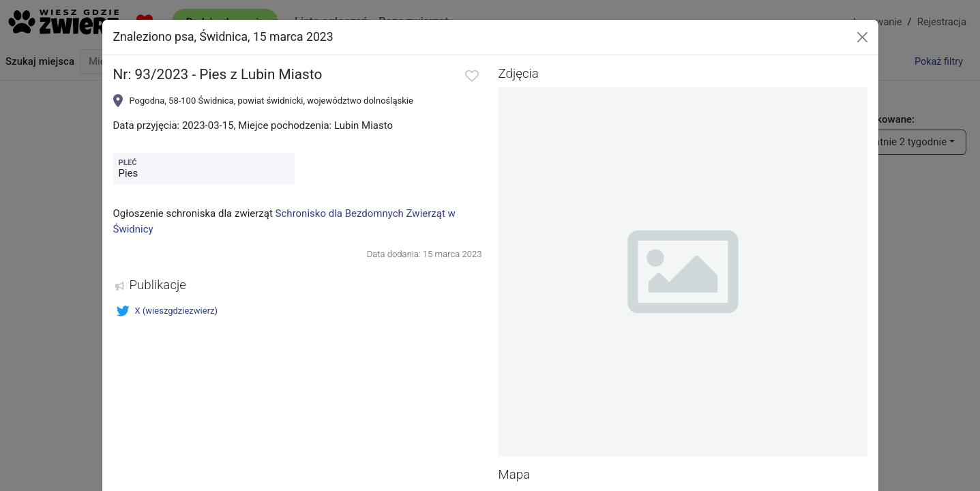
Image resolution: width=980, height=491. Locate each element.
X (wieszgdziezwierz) (167, 311)
